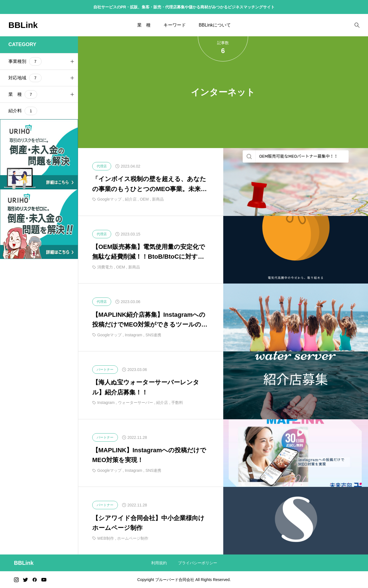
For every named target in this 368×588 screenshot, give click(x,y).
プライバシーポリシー (198, 563)
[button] (72, 61)
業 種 (144, 25)
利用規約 (159, 563)
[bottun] (357, 25)
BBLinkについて (215, 25)
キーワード (175, 25)
